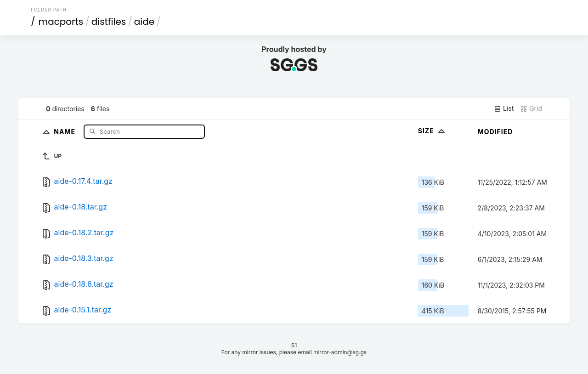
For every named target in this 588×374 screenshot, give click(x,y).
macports (61, 22)
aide (144, 22)
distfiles (109, 22)
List (504, 108)
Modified (495, 132)
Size (433, 131)
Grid (531, 108)
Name (65, 131)
